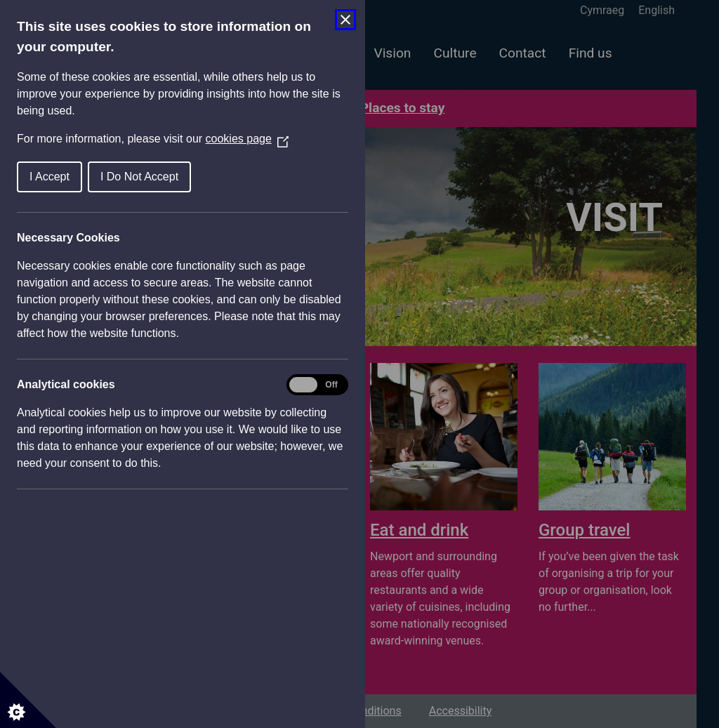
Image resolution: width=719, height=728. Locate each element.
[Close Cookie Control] (345, 20)
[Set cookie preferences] (28, 700)
